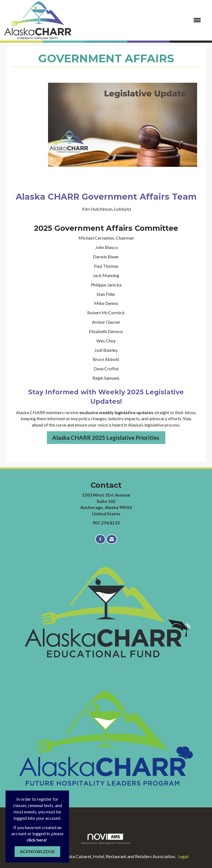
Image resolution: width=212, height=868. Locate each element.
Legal (183, 856)
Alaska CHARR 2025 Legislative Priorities (106, 437)
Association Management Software (106, 839)
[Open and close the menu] (139, 20)
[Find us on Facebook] (100, 539)
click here (36, 840)
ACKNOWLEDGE (37, 851)
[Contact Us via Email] (112, 539)
